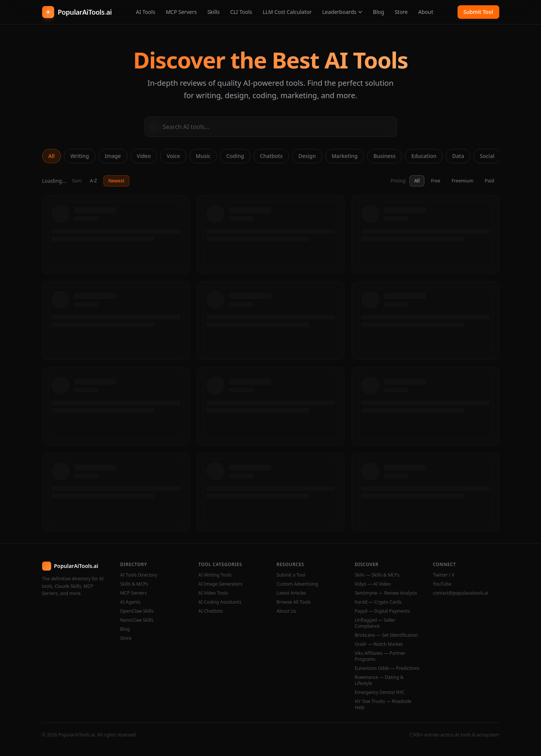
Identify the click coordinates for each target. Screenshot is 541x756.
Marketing (345, 156)
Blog (379, 12)
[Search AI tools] (271, 127)
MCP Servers (181, 12)
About (426, 12)
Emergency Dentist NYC (380, 692)
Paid (490, 181)
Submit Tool (478, 12)
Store (401, 12)
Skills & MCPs (134, 584)
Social (487, 156)
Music (203, 156)
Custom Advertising (298, 584)
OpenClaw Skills (137, 611)
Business (384, 156)
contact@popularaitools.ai (461, 593)
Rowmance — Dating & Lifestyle (379, 680)
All (52, 156)
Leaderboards (342, 12)
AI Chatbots (211, 611)
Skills (213, 12)
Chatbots (271, 156)
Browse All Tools (294, 602)
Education (424, 156)
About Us (286, 611)
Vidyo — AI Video (373, 584)
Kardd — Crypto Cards (378, 602)
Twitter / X (444, 575)
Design (307, 156)
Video (144, 156)
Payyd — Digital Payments (383, 611)
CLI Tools (241, 12)
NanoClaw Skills (137, 620)
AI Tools (145, 12)
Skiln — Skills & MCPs (377, 575)
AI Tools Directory (139, 575)
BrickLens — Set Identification (386, 635)
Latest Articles (292, 593)
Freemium (462, 181)
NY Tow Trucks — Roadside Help (383, 704)
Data (458, 156)
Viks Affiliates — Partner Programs (380, 656)
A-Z (93, 181)
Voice (173, 156)
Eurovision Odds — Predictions (387, 668)
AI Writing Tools (215, 575)
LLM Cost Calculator (287, 12)
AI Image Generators (221, 584)
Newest (116, 181)
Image (113, 156)
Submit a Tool (291, 575)
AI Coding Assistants (220, 602)
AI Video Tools (213, 593)
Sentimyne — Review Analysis (386, 593)
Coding (235, 156)
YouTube (442, 584)
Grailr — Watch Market (379, 644)
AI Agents (130, 602)
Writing (80, 156)
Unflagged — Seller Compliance (375, 623)
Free (436, 181)
